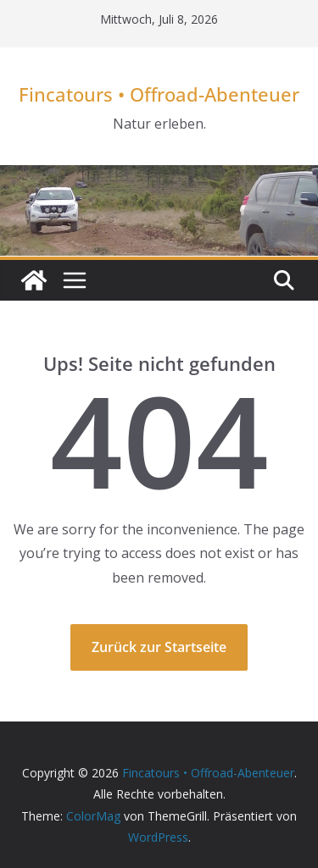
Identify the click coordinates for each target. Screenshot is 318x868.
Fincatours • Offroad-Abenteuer (159, 94)
